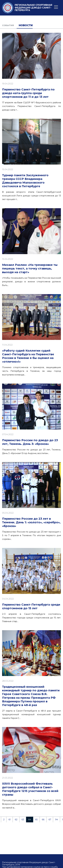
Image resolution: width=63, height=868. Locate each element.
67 (50, 819)
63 (23, 819)
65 (36, 819)
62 (16, 819)
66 (43, 819)
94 (57, 819)
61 (10, 819)
